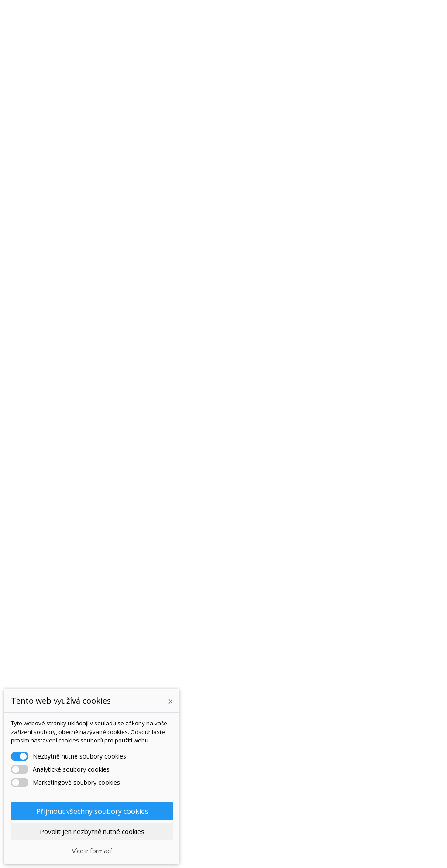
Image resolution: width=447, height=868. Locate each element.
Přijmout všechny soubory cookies (92, 811)
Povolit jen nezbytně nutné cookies (92, 831)
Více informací (92, 851)
